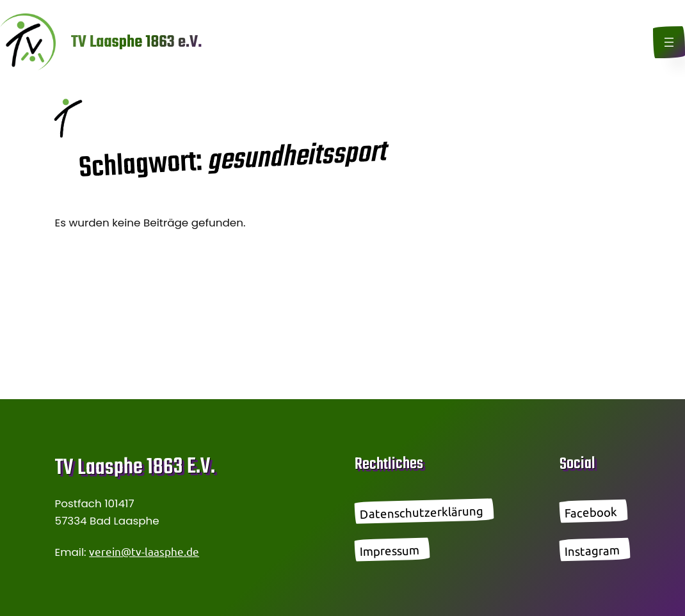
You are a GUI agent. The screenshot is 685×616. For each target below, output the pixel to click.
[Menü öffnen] (669, 42)
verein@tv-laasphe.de (144, 551)
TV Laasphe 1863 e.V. (136, 42)
